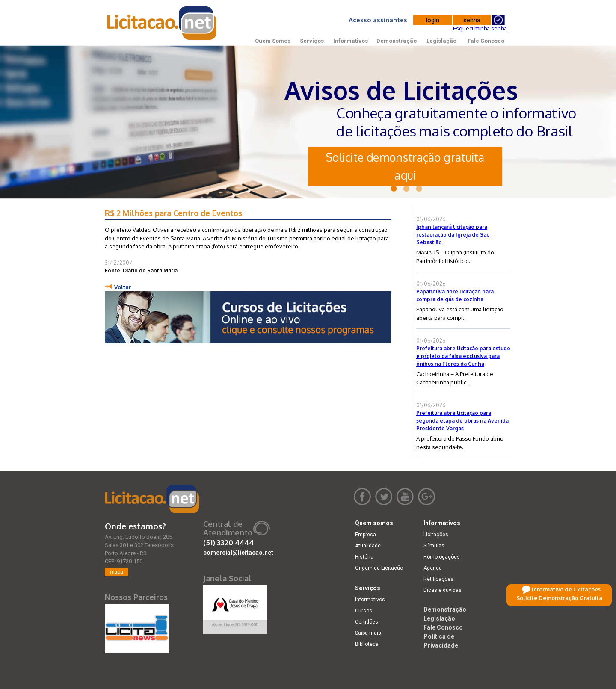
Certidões (367, 622)
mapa (117, 572)
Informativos (351, 41)
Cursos (364, 611)
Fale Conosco (486, 41)
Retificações (438, 579)
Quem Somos (273, 41)
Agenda (433, 568)
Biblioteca (367, 644)
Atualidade (368, 546)
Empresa (366, 535)
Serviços (312, 41)
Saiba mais (368, 633)
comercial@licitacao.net (238, 553)
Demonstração (397, 41)
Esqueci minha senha (480, 28)
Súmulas (434, 546)
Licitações (436, 535)
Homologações (442, 557)
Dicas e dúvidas (443, 590)
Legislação (441, 41)
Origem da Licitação (379, 568)
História (364, 557)
